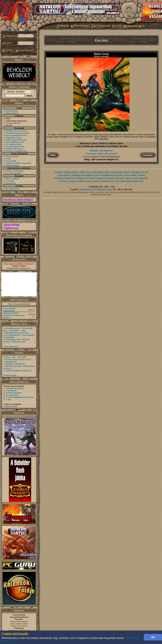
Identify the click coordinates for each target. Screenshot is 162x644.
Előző (53, 155)
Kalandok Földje (101, 172)
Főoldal (58, 172)
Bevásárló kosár (13, 189)
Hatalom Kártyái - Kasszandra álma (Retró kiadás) (14, 315)
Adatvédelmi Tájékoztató (11, 226)
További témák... (11, 375)
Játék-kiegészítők (13, 140)
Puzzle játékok (12, 142)
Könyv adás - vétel (13, 357)
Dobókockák (11, 149)
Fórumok (10, 181)
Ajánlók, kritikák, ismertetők (18, 163)
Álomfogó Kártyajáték (82, 175)
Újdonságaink (12, 111)
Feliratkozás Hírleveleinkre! (18, 200)
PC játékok (10, 144)
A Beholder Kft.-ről (109, 181)
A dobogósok (11, 390)
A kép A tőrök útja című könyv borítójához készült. (102, 146)
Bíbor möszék (12, 406)
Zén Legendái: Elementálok (10, 309)
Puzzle (127, 172)
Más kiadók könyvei (14, 133)
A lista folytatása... (11, 346)
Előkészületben (12, 113)
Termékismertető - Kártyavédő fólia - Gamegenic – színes (18, 329)
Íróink (8, 159)
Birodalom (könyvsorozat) (17, 333)
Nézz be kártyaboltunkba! (19, 304)
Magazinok (10, 137)
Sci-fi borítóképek (13, 173)
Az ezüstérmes (12, 395)
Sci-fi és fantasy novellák (73, 181)
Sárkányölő (117, 172)
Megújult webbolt (13, 364)
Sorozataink (11, 161)
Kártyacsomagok (13, 135)
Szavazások (11, 183)
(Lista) (25, 131)
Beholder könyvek (13, 131)
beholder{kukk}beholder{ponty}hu (95, 189)
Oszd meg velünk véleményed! (102, 153)
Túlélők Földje (71, 172)
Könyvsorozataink (105, 178)
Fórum (119, 178)
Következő (148, 155)
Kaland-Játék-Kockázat (16, 359)
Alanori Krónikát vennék (16, 370)
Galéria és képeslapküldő (136, 178)
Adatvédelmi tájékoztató (132, 181)
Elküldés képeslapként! (101, 150)
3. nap (8, 399)
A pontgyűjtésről (13, 123)
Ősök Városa (86, 172)
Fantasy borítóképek (15, 171)
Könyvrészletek (12, 165)
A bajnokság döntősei (15, 388)
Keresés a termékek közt (16, 151)
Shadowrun (70, 178)
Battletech (82, 178)
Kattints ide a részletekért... (19, 268)
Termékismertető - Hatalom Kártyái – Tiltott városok (17, 340)
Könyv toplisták (13, 179)
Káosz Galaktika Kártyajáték (108, 175)
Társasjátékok (12, 146)
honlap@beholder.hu (19, 617)
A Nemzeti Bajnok (14, 393)
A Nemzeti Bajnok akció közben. (20, 397)
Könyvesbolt (130, 175)
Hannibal (9, 362)
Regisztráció (92, 181)
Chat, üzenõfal (12, 156)
